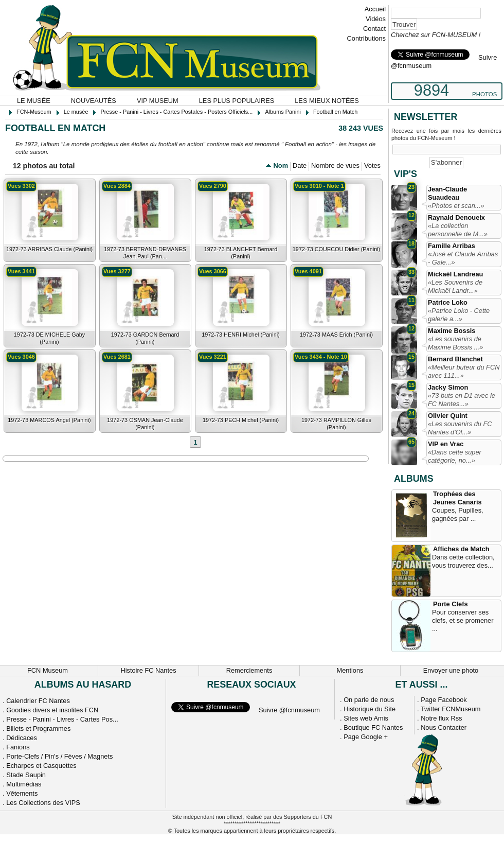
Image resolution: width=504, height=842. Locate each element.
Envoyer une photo (451, 670)
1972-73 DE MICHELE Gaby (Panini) (49, 338)
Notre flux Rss (441, 718)
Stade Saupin (26, 775)
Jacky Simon (448, 387)
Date (300, 165)
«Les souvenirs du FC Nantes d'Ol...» (460, 428)
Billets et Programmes (38, 729)
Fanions (18, 747)
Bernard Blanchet (455, 359)
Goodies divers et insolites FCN (52, 710)
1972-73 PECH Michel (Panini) (241, 420)
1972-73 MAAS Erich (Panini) (336, 335)
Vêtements (22, 793)
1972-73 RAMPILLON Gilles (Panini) (336, 424)
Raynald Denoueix (456, 217)
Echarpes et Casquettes (41, 766)
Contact (374, 29)
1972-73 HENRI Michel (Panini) (241, 335)
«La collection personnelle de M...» (458, 230)
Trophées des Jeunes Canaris (457, 498)
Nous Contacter (444, 727)
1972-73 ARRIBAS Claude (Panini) (49, 249)
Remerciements (249, 670)
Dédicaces (22, 738)
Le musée (34, 101)
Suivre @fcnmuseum (289, 710)
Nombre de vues (335, 165)
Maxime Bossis (452, 331)
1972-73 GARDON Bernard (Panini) (145, 338)
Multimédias (24, 784)
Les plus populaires (237, 101)
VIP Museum (158, 101)
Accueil (375, 9)
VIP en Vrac (446, 444)
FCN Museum (48, 670)
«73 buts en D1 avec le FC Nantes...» (462, 400)
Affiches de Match (461, 549)
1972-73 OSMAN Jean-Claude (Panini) (145, 424)
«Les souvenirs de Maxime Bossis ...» (455, 343)
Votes (372, 165)
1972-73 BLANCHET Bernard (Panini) (241, 253)
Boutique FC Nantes (373, 727)
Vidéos (376, 19)
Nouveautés (94, 101)
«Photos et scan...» (456, 206)
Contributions (366, 38)
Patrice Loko (448, 302)
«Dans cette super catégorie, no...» (455, 456)
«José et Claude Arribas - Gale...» (463, 258)
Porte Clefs (451, 604)
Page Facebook (444, 700)
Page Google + (366, 737)
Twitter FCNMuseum (451, 709)
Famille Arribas (452, 246)
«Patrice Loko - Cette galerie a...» (459, 315)
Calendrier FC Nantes (38, 701)
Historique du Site (370, 709)
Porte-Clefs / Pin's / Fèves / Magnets (59, 756)
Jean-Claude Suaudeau (447, 193)
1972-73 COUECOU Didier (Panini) (336, 249)
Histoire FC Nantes (148, 670)
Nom (281, 165)
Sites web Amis (366, 718)
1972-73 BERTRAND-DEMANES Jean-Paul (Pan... (145, 253)
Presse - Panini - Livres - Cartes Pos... (62, 719)
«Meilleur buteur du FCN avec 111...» (464, 371)
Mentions (350, 670)
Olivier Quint (448, 416)
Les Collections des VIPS (43, 803)
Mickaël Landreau (455, 274)
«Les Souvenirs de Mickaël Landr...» (455, 286)
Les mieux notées (327, 101)
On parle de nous (369, 700)
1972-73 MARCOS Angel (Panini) (49, 420)
